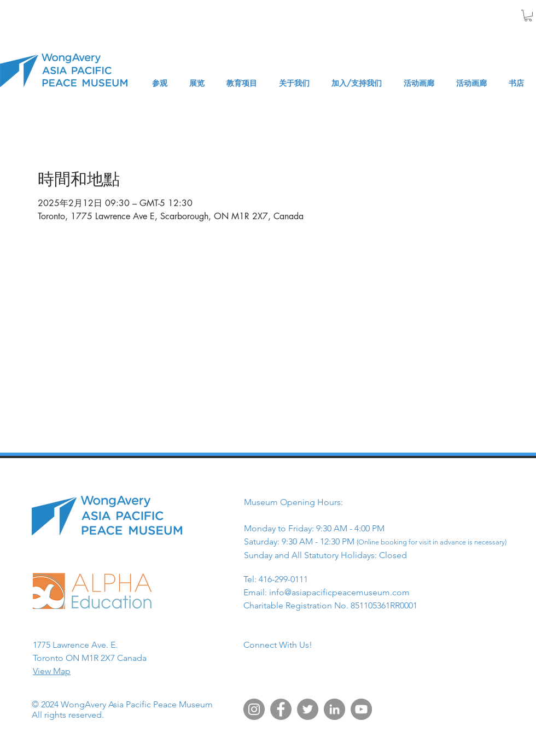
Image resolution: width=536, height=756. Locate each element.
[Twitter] (308, 709)
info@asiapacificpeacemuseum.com (339, 592)
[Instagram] (254, 709)
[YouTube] (361, 709)
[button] (528, 16)
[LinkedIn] (334, 709)
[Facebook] (281, 709)
